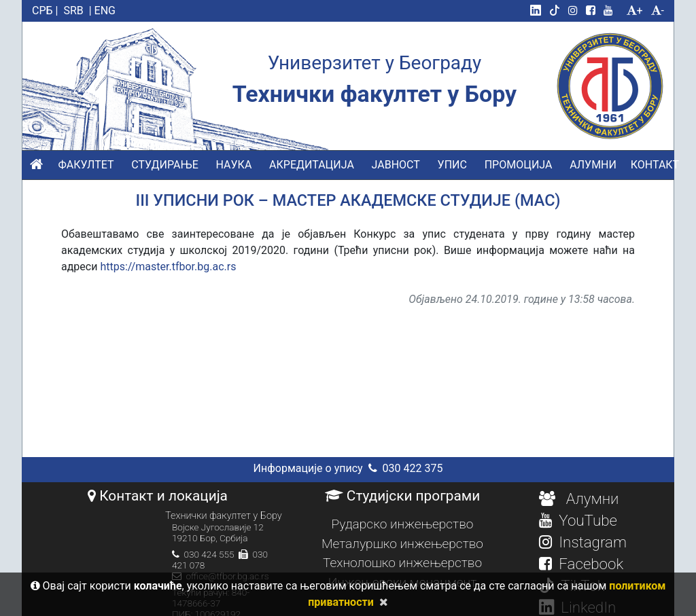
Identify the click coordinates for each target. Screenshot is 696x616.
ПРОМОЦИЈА (519, 165)
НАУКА (234, 165)
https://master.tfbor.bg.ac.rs (168, 267)
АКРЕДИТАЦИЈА (312, 165)
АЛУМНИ (593, 165)
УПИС (452, 165)
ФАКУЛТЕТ (86, 165)
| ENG (102, 11)
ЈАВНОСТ (396, 165)
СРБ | (45, 11)
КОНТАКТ (655, 165)
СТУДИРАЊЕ (164, 165)
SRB (73, 11)
